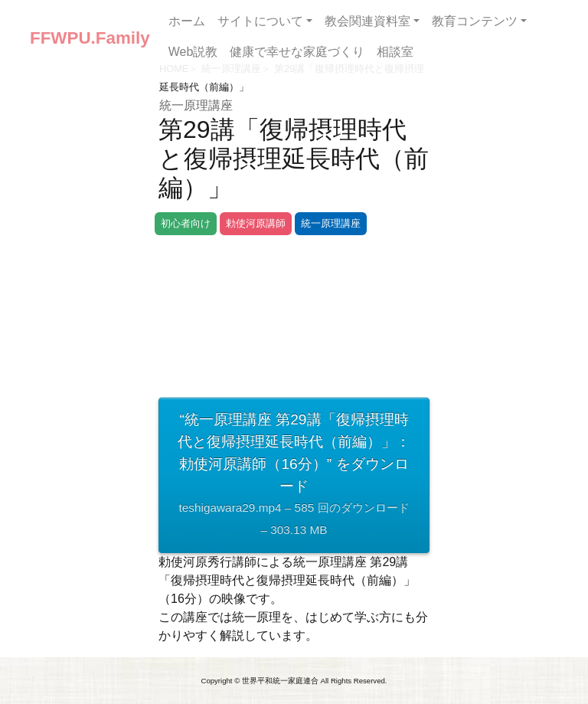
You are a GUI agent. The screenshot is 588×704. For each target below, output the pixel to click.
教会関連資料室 (367, 21)
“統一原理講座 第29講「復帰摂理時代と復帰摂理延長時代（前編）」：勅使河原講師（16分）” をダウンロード (294, 476)
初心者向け (186, 223)
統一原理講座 (196, 105)
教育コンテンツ (475, 21)
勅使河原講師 (256, 223)
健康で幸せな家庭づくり (297, 52)
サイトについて (260, 21)
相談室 (395, 52)
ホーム (187, 21)
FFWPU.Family (90, 38)
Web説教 (193, 52)
